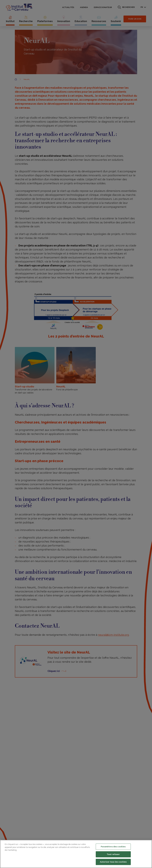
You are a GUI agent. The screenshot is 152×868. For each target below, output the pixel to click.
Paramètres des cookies (113, 847)
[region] (76, 854)
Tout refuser (113, 854)
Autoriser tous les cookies (113, 862)
